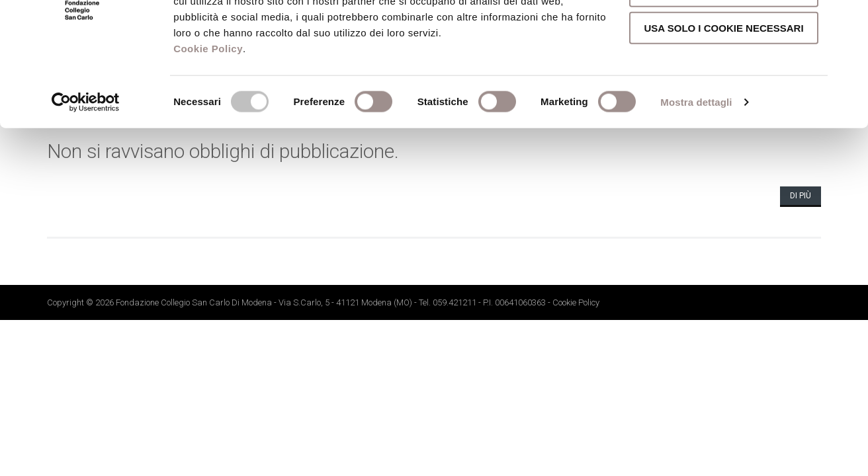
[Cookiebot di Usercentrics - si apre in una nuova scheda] (86, 181)
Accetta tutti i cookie (724, 32)
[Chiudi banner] (847, 20)
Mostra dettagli (696, 181)
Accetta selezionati (724, 70)
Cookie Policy (208, 127)
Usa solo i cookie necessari (723, 107)
